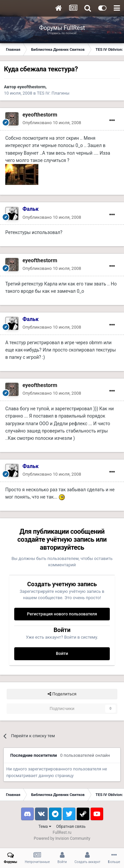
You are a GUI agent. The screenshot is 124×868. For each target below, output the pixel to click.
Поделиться (62, 694)
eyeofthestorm (31, 87)
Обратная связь (71, 827)
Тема (45, 827)
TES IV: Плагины (53, 93)
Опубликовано (52, 123)
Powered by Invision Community (62, 838)
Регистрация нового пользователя (62, 614)
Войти (62, 653)
